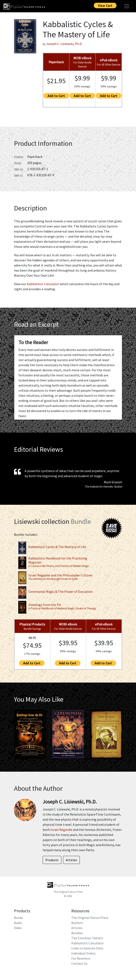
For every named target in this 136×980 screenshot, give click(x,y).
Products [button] (52, 860)
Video (18, 928)
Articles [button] (71, 860)
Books (19, 918)
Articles (77, 928)
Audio (18, 923)
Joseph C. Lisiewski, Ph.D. (64, 44)
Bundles (77, 933)
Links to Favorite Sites (87, 948)
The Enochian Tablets (87, 938)
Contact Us (79, 963)
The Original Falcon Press (68, 892)
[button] (22, 734)
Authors (77, 923)
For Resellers (81, 958)
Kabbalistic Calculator (43, 284)
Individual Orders (83, 953)
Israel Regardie (61, 830)
